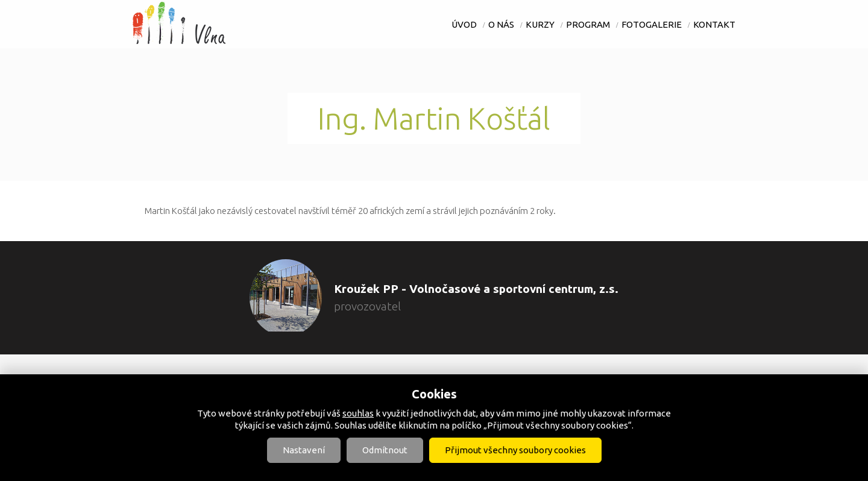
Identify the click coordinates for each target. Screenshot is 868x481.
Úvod (464, 24)
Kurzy (540, 24)
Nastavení (304, 450)
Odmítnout (385, 450)
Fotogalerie (652, 24)
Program (588, 24)
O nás (501, 24)
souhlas (358, 413)
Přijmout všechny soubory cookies (515, 450)
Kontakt (714, 24)
